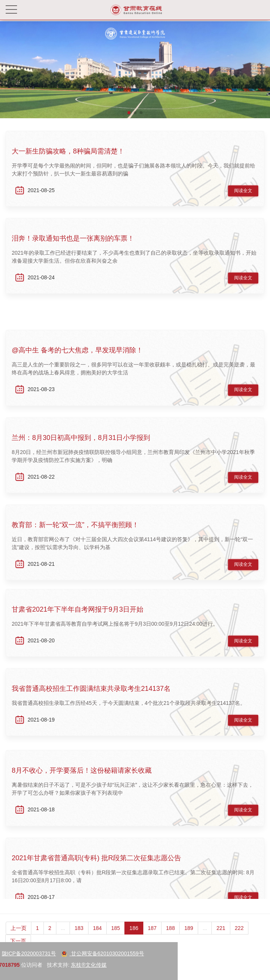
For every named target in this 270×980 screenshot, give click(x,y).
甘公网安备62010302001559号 (54, 953)
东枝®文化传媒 (40, 965)
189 (189, 936)
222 (239, 936)
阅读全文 (243, 193)
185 (116, 936)
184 (97, 936)
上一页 (19, 936)
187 (152, 936)
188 (170, 936)
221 (221, 936)
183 (79, 936)
